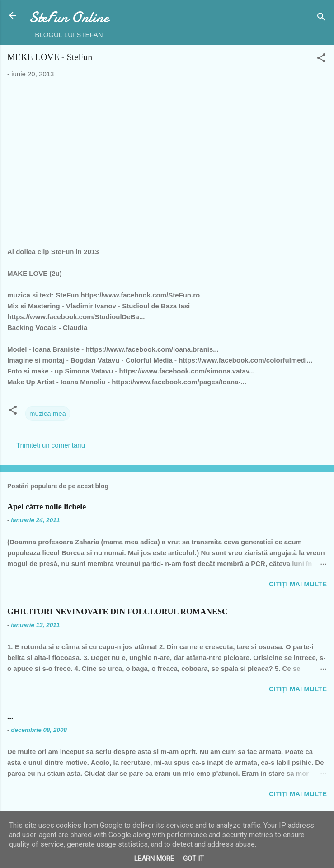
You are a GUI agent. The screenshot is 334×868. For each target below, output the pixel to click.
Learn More (154, 859)
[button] (321, 59)
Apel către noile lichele (47, 507)
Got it (193, 859)
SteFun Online (69, 17)
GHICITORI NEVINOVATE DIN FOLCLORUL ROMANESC (118, 612)
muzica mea (48, 413)
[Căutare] (321, 18)
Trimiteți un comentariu (51, 445)
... (10, 717)
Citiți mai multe (298, 584)
